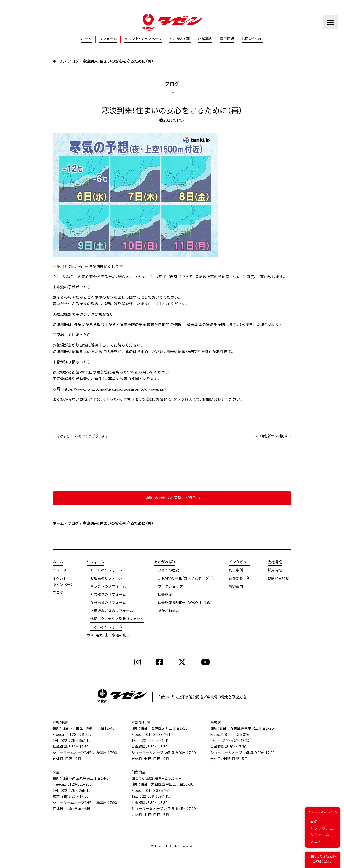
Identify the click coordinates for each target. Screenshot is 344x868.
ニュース (60, 570)
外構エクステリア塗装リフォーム (117, 619)
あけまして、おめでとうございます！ (83, 436)
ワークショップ (170, 587)
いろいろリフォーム (106, 627)
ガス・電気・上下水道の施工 (108, 635)
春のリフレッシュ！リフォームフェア (322, 827)
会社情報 (275, 562)
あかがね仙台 (168, 611)
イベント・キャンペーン (143, 39)
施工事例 (236, 570)
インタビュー (240, 562)
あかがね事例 (240, 579)
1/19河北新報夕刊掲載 (271, 436)
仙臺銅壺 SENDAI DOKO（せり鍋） (185, 603)
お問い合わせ (252, 39)
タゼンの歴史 (168, 570)
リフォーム (108, 39)
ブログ (73, 61)
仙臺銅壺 (165, 595)
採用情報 (227, 39)
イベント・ (63, 582)
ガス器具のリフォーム (108, 595)
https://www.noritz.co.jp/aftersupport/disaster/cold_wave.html (115, 389)
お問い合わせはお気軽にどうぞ (172, 498)
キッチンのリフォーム (108, 587)
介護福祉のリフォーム (108, 603)
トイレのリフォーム (106, 570)
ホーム (86, 39)
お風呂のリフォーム (106, 579)
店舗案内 (205, 39)
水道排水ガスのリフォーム (112, 611)
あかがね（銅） (180, 39)
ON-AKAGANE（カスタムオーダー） (186, 579)
